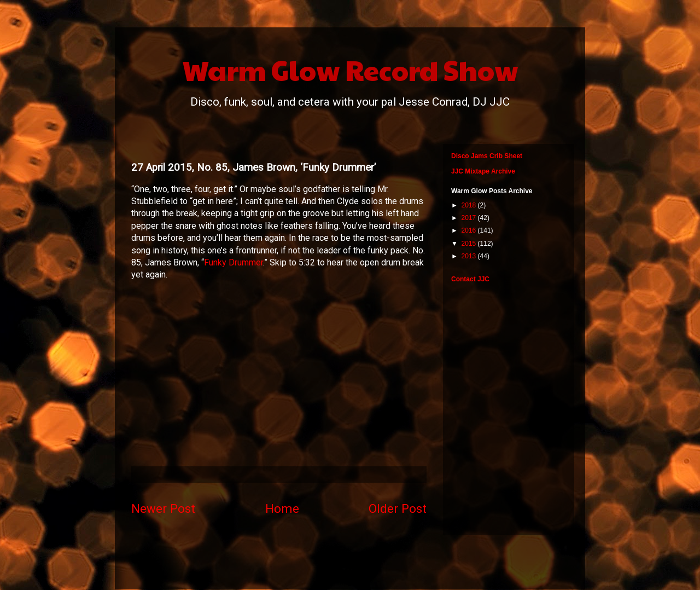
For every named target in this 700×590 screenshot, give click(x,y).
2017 (470, 218)
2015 (470, 244)
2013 (470, 256)
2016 (470, 230)
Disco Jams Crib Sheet (487, 156)
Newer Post (163, 508)
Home (282, 508)
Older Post (398, 508)
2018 (470, 205)
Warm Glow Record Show (350, 70)
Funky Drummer (234, 262)
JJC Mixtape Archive (483, 171)
